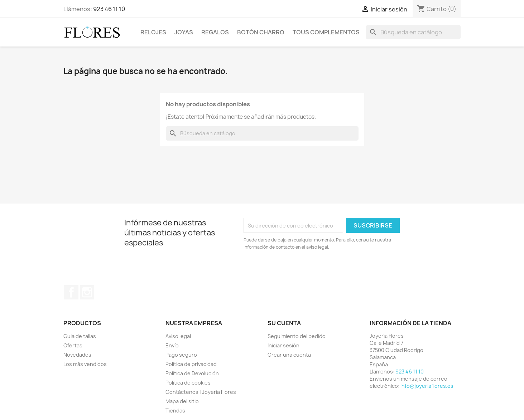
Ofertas (73, 345)
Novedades (77, 355)
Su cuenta (284, 323)
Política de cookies (188, 383)
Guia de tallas (80, 336)
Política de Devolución (192, 373)
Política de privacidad (191, 364)
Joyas (184, 32)
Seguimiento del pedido (297, 336)
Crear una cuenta (289, 355)
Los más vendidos (85, 364)
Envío (172, 345)
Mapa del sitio (182, 401)
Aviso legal (178, 336)
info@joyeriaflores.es (427, 386)
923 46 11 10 (109, 9)
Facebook (71, 292)
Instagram (87, 292)
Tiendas (175, 411)
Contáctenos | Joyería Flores (201, 392)
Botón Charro (261, 32)
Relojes (153, 32)
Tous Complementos (326, 32)
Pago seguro (181, 355)
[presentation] (303, 270)
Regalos (215, 32)
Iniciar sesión (283, 345)
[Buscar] (413, 32)
